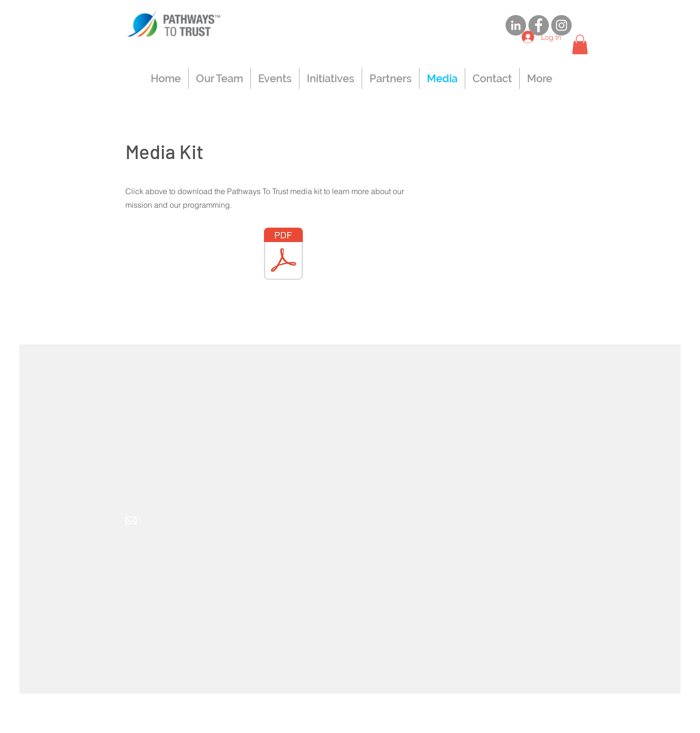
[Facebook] (539, 25)
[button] (580, 45)
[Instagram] (561, 25)
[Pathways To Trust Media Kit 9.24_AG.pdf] (283, 255)
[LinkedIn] (516, 25)
